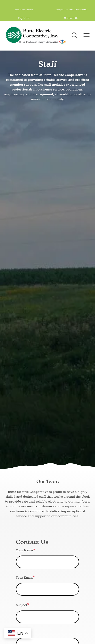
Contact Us (71, 18)
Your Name (24, 550)
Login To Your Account (71, 9)
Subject (21, 605)
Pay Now (24, 18)
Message (23, 633)
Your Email (24, 578)
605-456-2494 (24, 9)
